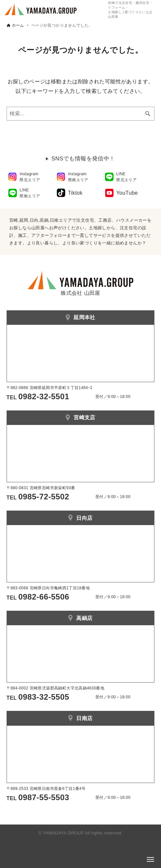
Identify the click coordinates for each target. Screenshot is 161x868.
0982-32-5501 (44, 396)
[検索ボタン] (148, 114)
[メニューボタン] (150, 859)
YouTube (127, 193)
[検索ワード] (81, 114)
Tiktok (75, 193)
